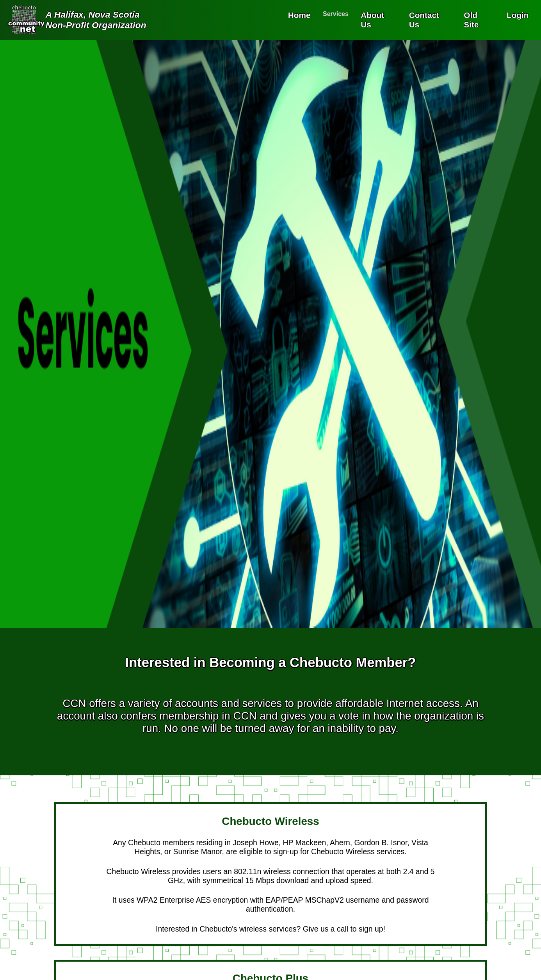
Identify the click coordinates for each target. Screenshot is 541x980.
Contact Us (424, 20)
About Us (372, 20)
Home (299, 15)
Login (518, 15)
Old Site (471, 20)
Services (336, 14)
